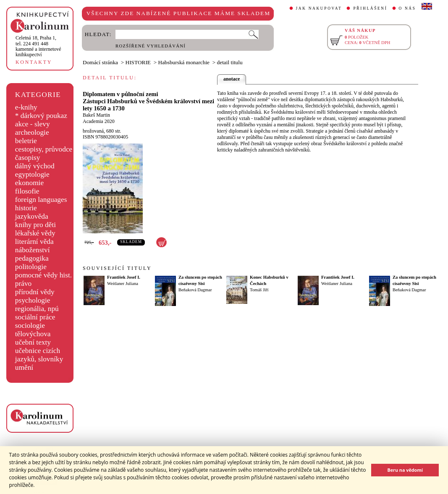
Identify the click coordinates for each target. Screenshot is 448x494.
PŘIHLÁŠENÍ (370, 8)
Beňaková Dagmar (195, 290)
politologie (31, 267)
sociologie (30, 325)
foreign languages (41, 200)
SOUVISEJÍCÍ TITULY (117, 268)
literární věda (34, 242)
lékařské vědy (35, 233)
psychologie (33, 300)
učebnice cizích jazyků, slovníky (39, 355)
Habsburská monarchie (184, 62)
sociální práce (35, 317)
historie (26, 208)
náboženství (33, 250)
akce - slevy (33, 124)
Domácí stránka (100, 62)
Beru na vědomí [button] (405, 470)
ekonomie (29, 183)
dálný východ (35, 166)
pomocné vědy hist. (43, 275)
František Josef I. (124, 277)
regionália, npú (37, 309)
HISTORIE (138, 62)
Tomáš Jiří (259, 290)
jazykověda (32, 216)
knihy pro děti (35, 225)
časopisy (28, 158)
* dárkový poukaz (41, 116)
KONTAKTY (34, 62)
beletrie (26, 141)
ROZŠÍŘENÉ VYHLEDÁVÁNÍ (151, 46)
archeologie (32, 132)
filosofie (27, 191)
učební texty (33, 342)
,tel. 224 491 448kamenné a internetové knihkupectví (38, 46)
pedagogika (32, 258)
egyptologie (32, 174)
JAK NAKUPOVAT (319, 8)
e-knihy (26, 107)
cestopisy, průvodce (44, 149)
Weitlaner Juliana (123, 284)
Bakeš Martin (96, 115)
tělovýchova (33, 334)
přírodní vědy (35, 292)
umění (24, 367)
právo (23, 284)
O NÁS (407, 8)
